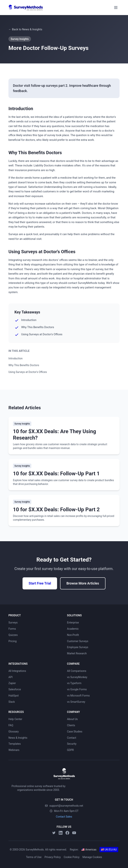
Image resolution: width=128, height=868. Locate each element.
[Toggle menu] (116, 8)
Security (72, 744)
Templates (15, 744)
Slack (12, 702)
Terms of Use (34, 857)
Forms (12, 629)
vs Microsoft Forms (78, 696)
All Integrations (17, 671)
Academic (73, 629)
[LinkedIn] (61, 833)
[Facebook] (67, 833)
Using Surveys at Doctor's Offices (28, 372)
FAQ (11, 725)
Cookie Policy (72, 857)
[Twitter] (54, 833)
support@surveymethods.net (64, 806)
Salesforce (15, 689)
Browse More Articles (83, 583)
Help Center (15, 719)
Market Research (77, 653)
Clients (71, 725)
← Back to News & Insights (25, 29)
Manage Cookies (92, 857)
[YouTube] (74, 833)
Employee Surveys (78, 647)
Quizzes (13, 635)
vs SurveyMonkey (77, 677)
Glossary (14, 732)
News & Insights (18, 738)
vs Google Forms (77, 689)
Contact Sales (64, 817)
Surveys (13, 623)
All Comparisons (77, 671)
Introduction (15, 358)
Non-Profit (73, 635)
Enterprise (73, 623)
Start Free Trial (40, 583)
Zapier (12, 683)
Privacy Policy (53, 857)
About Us (72, 719)
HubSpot (14, 696)
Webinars (14, 750)
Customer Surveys (78, 641)
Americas (89, 850)
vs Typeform (74, 683)
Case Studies (75, 732)
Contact (72, 738)
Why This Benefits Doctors (24, 365)
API (11, 677)
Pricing (12, 641)
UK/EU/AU (109, 850)
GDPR (70, 750)
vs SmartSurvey (76, 702)
